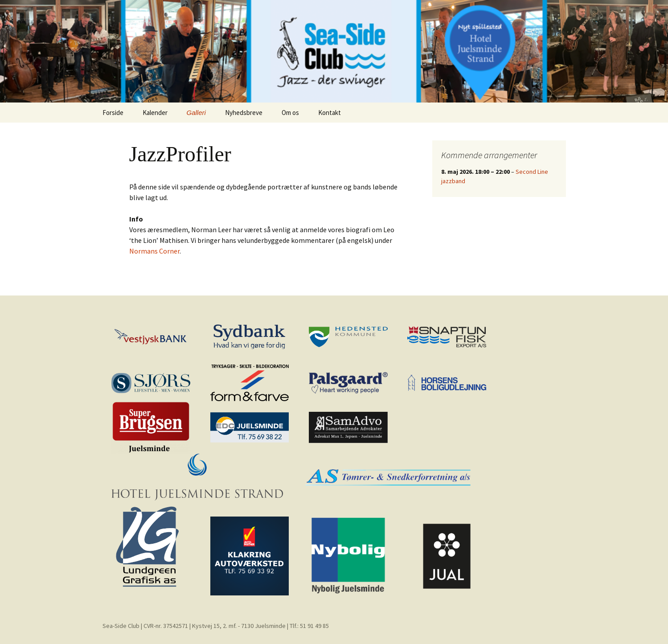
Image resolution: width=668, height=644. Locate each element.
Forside (113, 113)
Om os (290, 113)
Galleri (196, 113)
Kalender (155, 113)
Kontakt (330, 113)
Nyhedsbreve (244, 113)
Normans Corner (154, 251)
